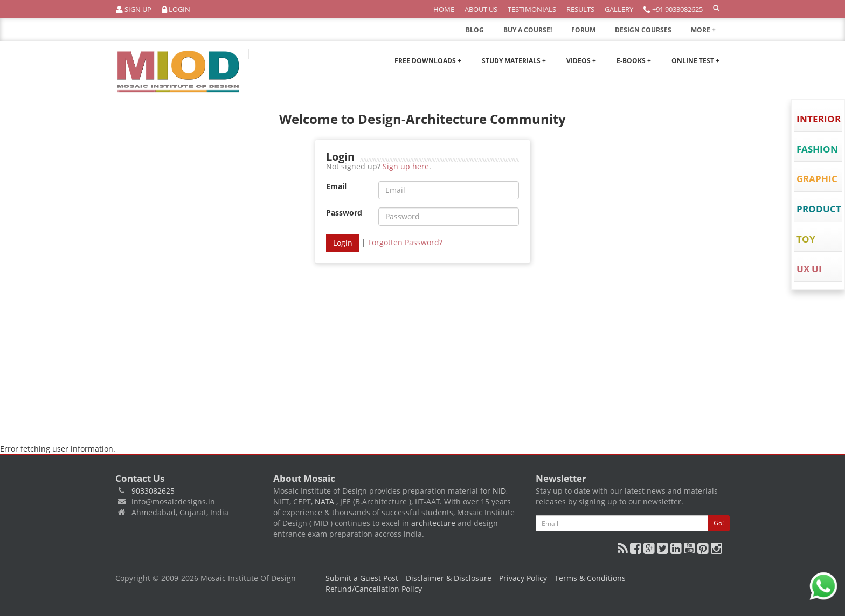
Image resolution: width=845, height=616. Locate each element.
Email (336, 186)
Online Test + (695, 61)
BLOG (475, 30)
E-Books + (634, 61)
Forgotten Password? (405, 242)
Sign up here (406, 166)
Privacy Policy (523, 578)
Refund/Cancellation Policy (374, 589)
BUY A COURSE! (528, 30)
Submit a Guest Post (362, 578)
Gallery (619, 9)
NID (499, 491)
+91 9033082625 (673, 9)
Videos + (581, 61)
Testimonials (532, 9)
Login (176, 9)
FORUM (583, 30)
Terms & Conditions (590, 578)
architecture (433, 523)
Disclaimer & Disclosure (449, 578)
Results (580, 9)
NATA (325, 501)
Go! (719, 523)
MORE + (710, 33)
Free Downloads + (428, 61)
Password (344, 213)
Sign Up (134, 9)
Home (444, 9)
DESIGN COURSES (643, 30)
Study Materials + (514, 61)
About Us (481, 9)
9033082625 (153, 491)
